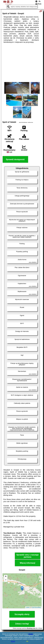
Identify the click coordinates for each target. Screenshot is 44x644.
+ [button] (6, 577)
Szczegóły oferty (22, 614)
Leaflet (28, 607)
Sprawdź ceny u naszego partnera (28, 556)
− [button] (6, 580)
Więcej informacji (28, 563)
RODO (13, 641)
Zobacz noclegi (22, 624)
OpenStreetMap (36, 607)
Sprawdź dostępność (15, 159)
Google (31, 634)
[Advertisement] (22, 63)
